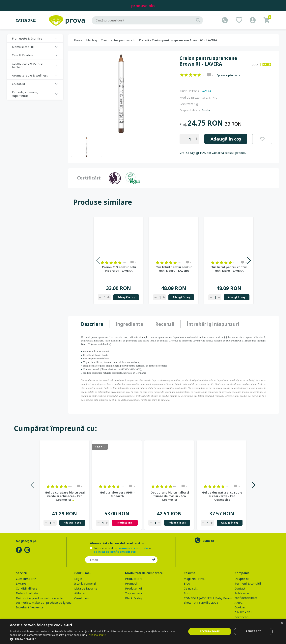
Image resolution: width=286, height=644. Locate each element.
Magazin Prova (194, 579)
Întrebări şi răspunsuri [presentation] (213, 324)
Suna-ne (209, 541)
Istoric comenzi (85, 583)
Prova (78, 40)
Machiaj (92, 40)
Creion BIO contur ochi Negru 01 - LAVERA (119, 269)
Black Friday (134, 598)
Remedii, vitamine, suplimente (25, 94)
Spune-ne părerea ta (229, 75)
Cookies (240, 607)
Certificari (242, 617)
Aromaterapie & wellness (30, 75)
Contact (240, 588)
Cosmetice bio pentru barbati (27, 65)
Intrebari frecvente (30, 607)
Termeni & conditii (248, 583)
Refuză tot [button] (253, 631)
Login (78, 579)
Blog (187, 583)
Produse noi (133, 588)
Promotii (131, 583)
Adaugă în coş (226, 139)
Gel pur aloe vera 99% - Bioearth (117, 494)
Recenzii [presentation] (165, 324)
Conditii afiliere (27, 588)
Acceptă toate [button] (210, 631)
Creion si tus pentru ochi (118, 40)
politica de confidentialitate (115, 552)
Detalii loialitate (27, 593)
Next (249, 260)
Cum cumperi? (26, 579)
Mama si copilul (23, 47)
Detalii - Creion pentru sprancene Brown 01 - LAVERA (178, 40)
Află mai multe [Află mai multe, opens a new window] (97, 635)
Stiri (187, 593)
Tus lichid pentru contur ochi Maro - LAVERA (229, 269)
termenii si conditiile (133, 548)
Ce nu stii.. (191, 588)
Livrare (21, 583)
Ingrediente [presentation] (129, 324)
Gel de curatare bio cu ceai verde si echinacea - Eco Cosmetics (65, 496)
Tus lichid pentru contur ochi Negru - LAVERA (174, 269)
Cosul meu (81, 598)
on (182, 75)
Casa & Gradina (23, 55)
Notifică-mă (125, 523)
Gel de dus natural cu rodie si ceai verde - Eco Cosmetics (222, 496)
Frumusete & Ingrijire (27, 38)
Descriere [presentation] (92, 324)
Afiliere (79, 593)
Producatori (133, 579)
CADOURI (18, 84)
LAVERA (206, 91)
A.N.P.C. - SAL (243, 612)
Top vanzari (133, 593)
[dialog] (143, 631)
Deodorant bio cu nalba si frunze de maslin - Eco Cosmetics (170, 496)
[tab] (95, 324)
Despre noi (242, 579)
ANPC (239, 602)
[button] (96, 639)
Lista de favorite (86, 588)
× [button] (282, 623)
